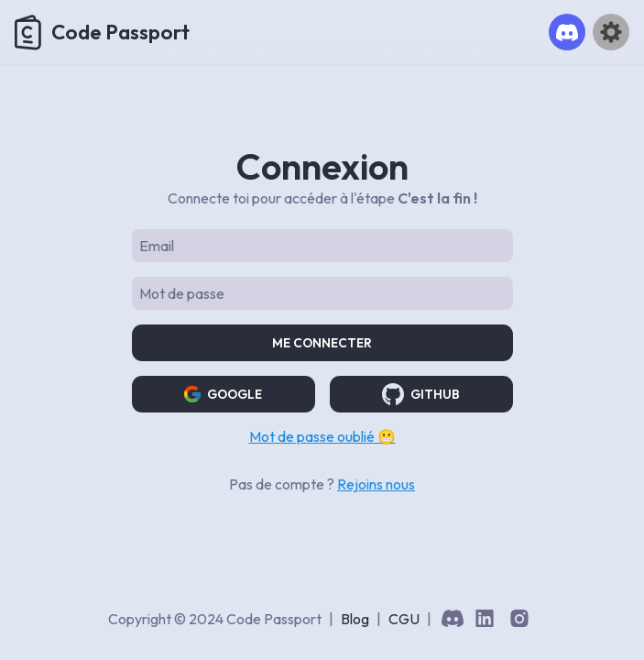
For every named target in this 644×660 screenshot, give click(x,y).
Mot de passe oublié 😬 (322, 436)
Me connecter (322, 343)
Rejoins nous (376, 484)
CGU (404, 619)
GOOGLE (223, 394)
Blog (355, 619)
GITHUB (421, 394)
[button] (567, 32)
